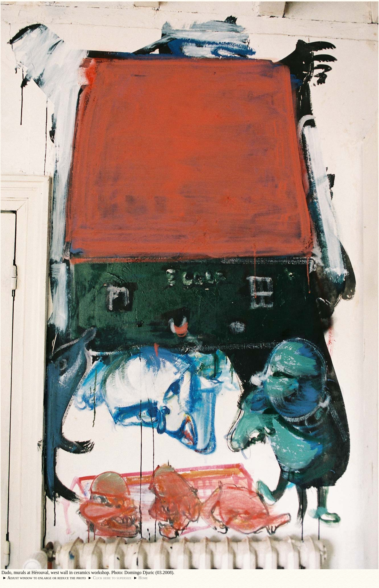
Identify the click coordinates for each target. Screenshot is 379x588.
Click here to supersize (112, 578)
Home (143, 578)
